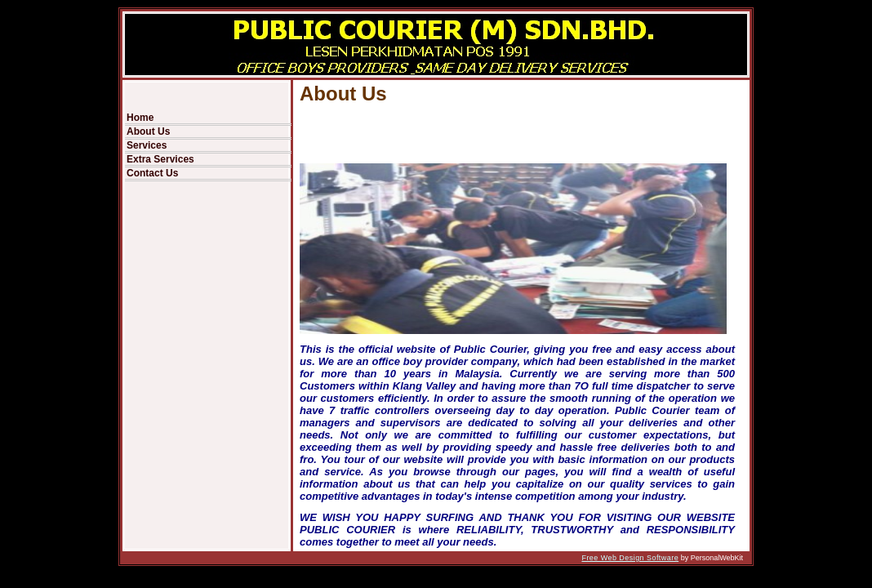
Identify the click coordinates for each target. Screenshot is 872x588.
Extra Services (160, 159)
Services (147, 145)
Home (140, 118)
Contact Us (152, 173)
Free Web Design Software (630, 558)
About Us (148, 131)
